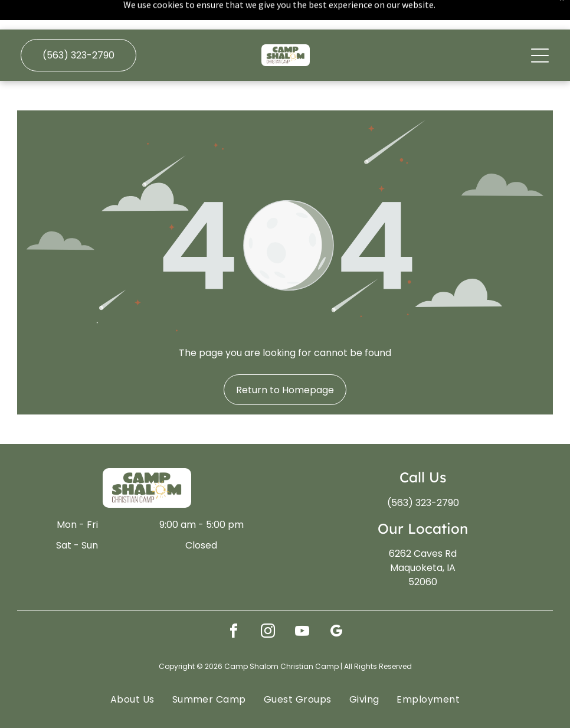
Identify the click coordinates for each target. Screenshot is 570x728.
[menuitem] (132, 669)
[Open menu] (540, 26)
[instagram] (268, 603)
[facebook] (234, 603)
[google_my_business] (336, 603)
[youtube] (302, 603)
